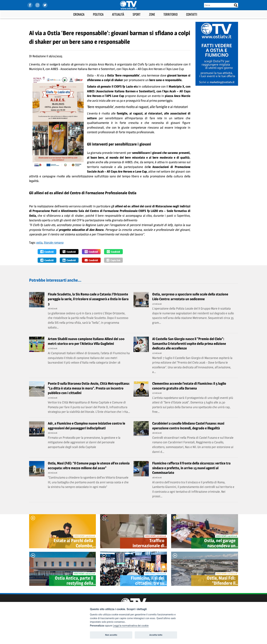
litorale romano (54, 243)
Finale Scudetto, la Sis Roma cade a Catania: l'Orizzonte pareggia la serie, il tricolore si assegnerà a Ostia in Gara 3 (88, 299)
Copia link (113, 260)
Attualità (118, 14)
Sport (137, 14)
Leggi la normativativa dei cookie (131, 626)
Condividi (47, 252)
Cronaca (79, 14)
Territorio (171, 14)
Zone (152, 14)
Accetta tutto (156, 635)
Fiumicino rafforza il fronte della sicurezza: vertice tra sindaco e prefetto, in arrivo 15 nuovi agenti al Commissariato (191, 468)
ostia (39, 243)
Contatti (192, 14)
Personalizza (97, 626)
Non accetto (111, 635)
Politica (98, 14)
